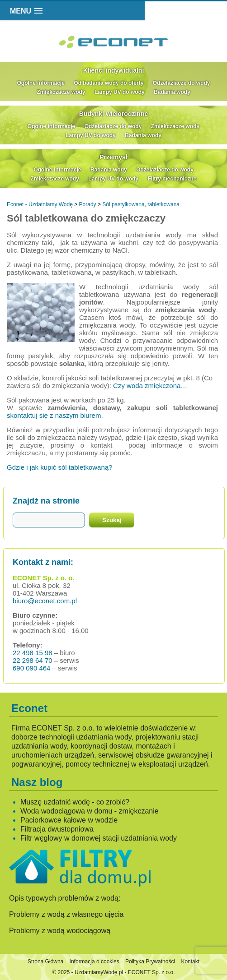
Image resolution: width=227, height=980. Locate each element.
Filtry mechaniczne (172, 179)
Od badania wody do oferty (109, 83)
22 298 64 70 (33, 660)
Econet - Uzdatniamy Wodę (40, 204)
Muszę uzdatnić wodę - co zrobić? (75, 802)
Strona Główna (45, 962)
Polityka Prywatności (150, 962)
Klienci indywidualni (114, 70)
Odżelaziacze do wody (182, 83)
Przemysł (113, 157)
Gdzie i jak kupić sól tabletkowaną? (59, 467)
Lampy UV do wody (120, 92)
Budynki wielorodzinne (113, 114)
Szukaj (112, 520)
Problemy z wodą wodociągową (60, 931)
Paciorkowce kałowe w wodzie (69, 820)
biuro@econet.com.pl (45, 601)
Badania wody (172, 92)
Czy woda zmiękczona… (150, 386)
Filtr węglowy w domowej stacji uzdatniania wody (99, 838)
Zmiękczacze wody (61, 92)
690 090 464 (31, 668)
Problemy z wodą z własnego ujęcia (66, 914)
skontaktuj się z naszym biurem (54, 415)
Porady (88, 204)
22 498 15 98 (33, 653)
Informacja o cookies (95, 962)
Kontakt (190, 962)
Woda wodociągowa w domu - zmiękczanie (90, 811)
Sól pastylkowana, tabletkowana (141, 204)
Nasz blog (37, 782)
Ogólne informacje (41, 83)
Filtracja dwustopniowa (57, 829)
